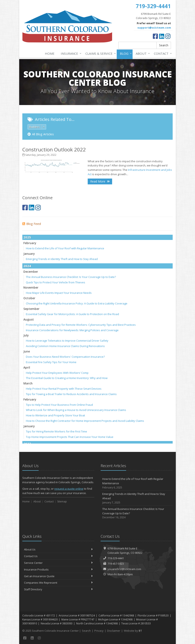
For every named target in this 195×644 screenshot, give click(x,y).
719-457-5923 (116, 564)
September (31, 309)
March (28, 383)
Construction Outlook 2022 (54, 149)
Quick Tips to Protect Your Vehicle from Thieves (56, 282)
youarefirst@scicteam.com (124, 569)
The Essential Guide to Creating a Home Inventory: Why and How (67, 378)
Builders (34, 127)
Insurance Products (58, 569)
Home (50, 53)
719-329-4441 (116, 558)
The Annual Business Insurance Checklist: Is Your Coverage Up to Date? (71, 277)
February (30, 243)
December (31, 272)
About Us (58, 549)
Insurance (70, 53)
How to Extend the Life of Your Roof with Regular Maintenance (65, 248)
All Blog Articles (41, 134)
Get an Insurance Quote (58, 576)
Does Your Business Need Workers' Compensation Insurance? (65, 357)
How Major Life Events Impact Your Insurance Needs (59, 293)
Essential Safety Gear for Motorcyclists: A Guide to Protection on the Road (72, 314)
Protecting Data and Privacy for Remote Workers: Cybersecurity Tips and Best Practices (81, 325)
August (29, 319)
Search (164, 45)
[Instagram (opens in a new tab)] (168, 36)
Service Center (58, 563)
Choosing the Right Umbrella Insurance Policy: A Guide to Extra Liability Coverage (77, 303)
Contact (162, 53)
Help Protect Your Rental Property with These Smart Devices (64, 389)
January (29, 254)
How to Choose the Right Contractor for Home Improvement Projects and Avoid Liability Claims (85, 421)
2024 (27, 266)
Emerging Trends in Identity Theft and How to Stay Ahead (62, 259)
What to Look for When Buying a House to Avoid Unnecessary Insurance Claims (76, 410)
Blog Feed (32, 224)
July (26, 335)
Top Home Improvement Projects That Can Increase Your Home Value (70, 437)
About (142, 53)
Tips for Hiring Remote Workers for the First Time (56, 431)
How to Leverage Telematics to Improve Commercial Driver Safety (67, 341)
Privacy (99, 631)
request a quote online (69, 489)
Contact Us (58, 556)
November (31, 287)
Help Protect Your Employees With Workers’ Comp (57, 373)
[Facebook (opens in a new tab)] (155, 36)
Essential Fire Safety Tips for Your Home (51, 362)
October (29, 298)
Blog (125, 53)
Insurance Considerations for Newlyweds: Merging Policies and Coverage (72, 330)
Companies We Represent (58, 583)
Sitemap (62, 501)
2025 (27, 237)
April (27, 367)
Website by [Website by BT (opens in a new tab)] (133, 631)
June (27, 351)
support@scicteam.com (154, 28)
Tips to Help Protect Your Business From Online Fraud (59, 405)
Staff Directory (58, 589)
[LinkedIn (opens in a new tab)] (162, 36)
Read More (100, 181)
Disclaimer (114, 631)
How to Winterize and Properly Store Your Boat (55, 415)
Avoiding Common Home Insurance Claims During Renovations (65, 346)
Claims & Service (100, 53)
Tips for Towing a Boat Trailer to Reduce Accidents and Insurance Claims (71, 394)
